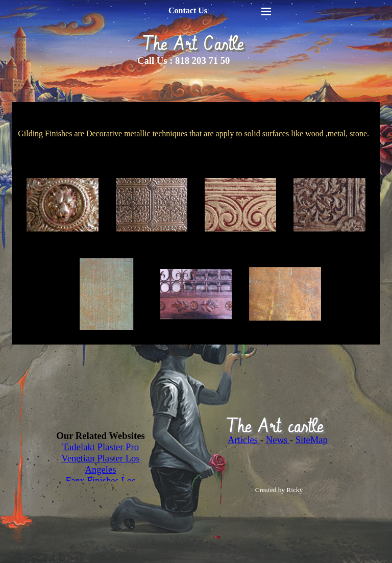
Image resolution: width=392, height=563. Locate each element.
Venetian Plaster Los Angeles (100, 464)
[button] (62, 205)
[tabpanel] (201, 61)
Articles (244, 440)
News (278, 440)
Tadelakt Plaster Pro (101, 447)
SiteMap (312, 440)
